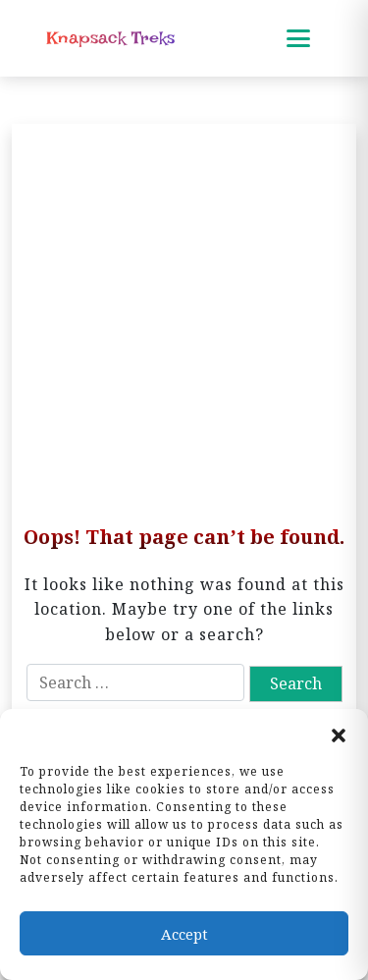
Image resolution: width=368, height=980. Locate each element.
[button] (339, 734)
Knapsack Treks (110, 38)
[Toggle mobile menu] (298, 38)
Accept (184, 934)
